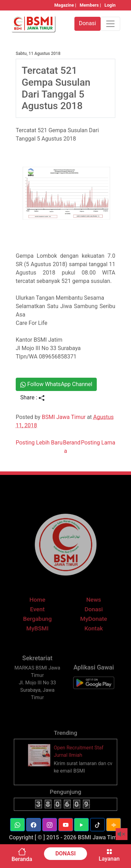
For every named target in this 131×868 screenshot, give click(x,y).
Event (40, 616)
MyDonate (91, 624)
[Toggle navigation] (110, 24)
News (91, 607)
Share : (32, 397)
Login (110, 5)
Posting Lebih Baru (39, 443)
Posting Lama (98, 443)
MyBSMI (40, 634)
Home (39, 607)
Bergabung (39, 624)
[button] (17, 825)
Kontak (91, 634)
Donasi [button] (88, 23)
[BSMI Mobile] (92, 688)
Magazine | (65, 5)
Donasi (92, 616)
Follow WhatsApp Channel (56, 384)
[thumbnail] (42, 762)
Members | (90, 5)
